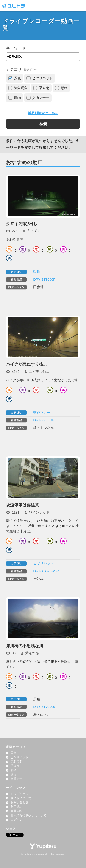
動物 (64, 88)
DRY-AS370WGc (46, 571)
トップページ (19, 794)
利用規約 (17, 807)
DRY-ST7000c (44, 707)
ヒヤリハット (42, 78)
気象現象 (21, 88)
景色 (17, 78)
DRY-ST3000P (44, 280)
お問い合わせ (19, 802)
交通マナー (41, 98)
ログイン (17, 820)
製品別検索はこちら (43, 113)
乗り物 (44, 88)
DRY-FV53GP (44, 420)
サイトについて (21, 798)
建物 (17, 98)
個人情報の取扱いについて (28, 815)
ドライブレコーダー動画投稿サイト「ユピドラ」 (18, 6)
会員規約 (17, 811)
